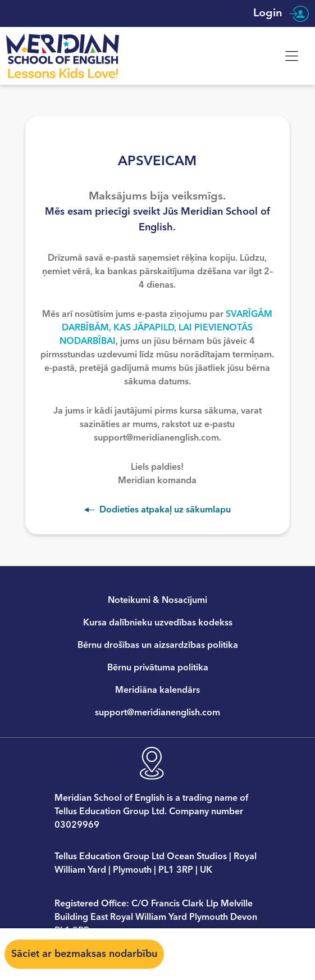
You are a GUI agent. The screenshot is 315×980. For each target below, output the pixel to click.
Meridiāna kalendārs (157, 690)
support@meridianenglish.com (157, 713)
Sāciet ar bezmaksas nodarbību (84, 954)
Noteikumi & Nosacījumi (157, 600)
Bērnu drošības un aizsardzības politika (158, 645)
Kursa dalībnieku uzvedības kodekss (158, 623)
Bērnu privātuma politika (158, 668)
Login (281, 13)
